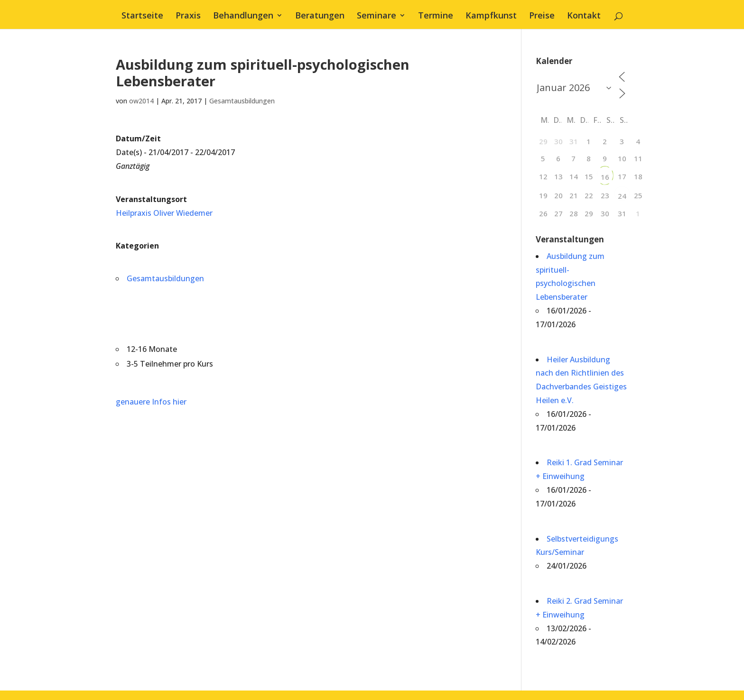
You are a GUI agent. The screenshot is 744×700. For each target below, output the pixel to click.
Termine (436, 16)
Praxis (188, 16)
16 (605, 177)
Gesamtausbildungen (242, 101)
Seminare (377, 16)
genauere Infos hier (151, 402)
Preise (542, 16)
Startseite (142, 16)
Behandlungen (243, 16)
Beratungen (320, 16)
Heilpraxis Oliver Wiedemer (164, 213)
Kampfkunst (491, 16)
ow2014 (141, 101)
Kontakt (584, 16)
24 (622, 196)
